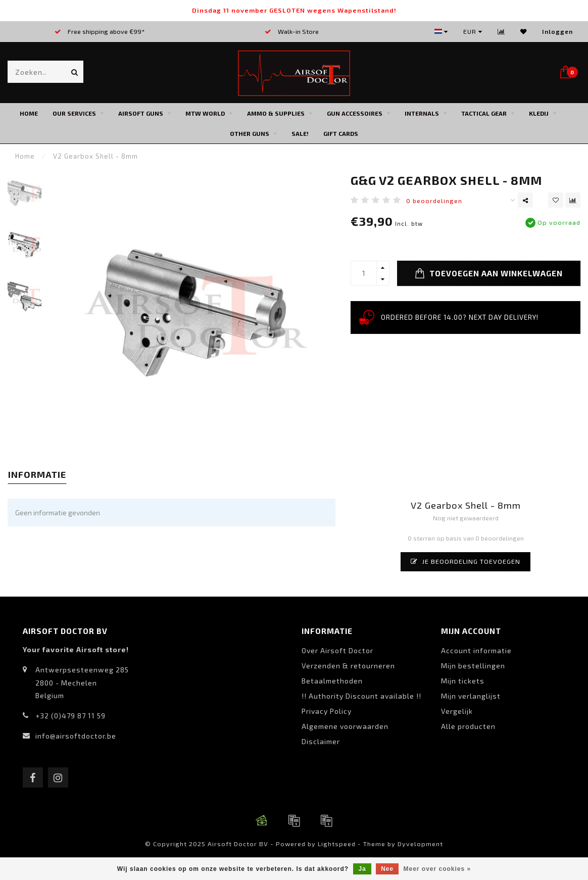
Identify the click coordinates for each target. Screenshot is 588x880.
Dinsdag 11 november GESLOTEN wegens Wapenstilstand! (294, 10)
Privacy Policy (327, 711)
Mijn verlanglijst (471, 696)
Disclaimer (321, 741)
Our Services (74, 113)
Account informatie (476, 650)
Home (29, 113)
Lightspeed (337, 844)
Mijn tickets (463, 681)
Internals (422, 113)
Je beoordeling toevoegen (465, 561)
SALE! (300, 133)
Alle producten (468, 726)
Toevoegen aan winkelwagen (489, 273)
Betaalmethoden (332, 681)
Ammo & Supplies (276, 113)
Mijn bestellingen (473, 666)
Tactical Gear (484, 113)
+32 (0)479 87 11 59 (70, 716)
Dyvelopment (420, 844)
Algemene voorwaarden (345, 726)
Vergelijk (457, 711)
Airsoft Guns (141, 113)
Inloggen (557, 31)
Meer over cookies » (437, 869)
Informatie (37, 474)
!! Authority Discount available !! (361, 696)
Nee (387, 869)
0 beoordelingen (434, 201)
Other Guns (250, 133)
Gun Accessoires (355, 113)
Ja (362, 869)
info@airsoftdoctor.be (76, 736)
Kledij (539, 113)
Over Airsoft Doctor (337, 650)
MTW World (205, 113)
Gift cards (341, 133)
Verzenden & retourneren (348, 666)
